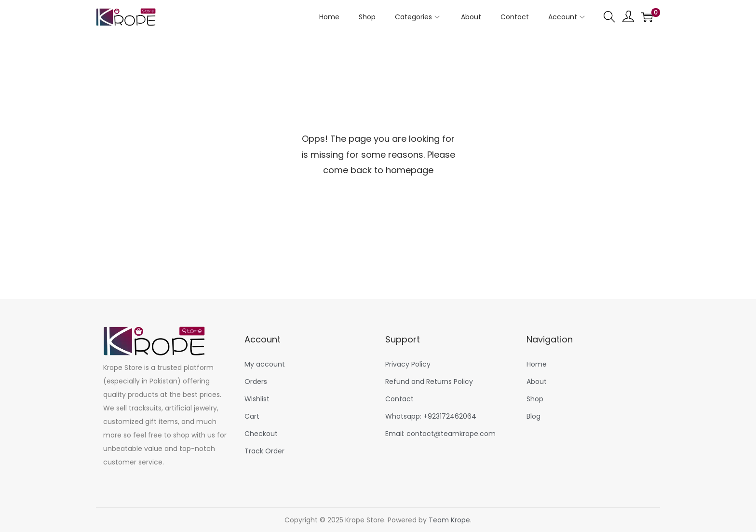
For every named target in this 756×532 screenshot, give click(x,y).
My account (265, 364)
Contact (399, 399)
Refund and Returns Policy (429, 382)
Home (537, 364)
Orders (256, 382)
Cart (252, 416)
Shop (535, 399)
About (537, 382)
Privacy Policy (408, 364)
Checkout (261, 434)
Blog (533, 416)
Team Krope (449, 520)
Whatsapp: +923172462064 (431, 416)
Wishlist (257, 399)
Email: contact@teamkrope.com (440, 434)
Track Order (264, 451)
